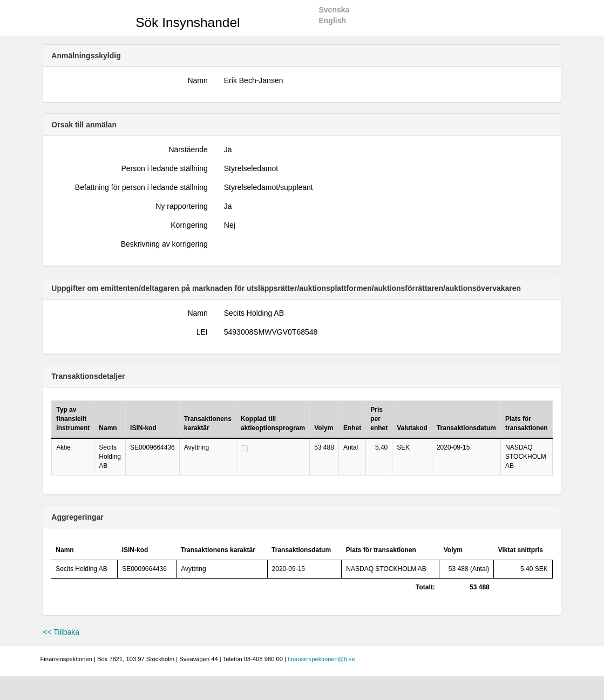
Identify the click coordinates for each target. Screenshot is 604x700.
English (332, 21)
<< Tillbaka (61, 632)
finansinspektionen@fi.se (321, 659)
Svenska (334, 10)
